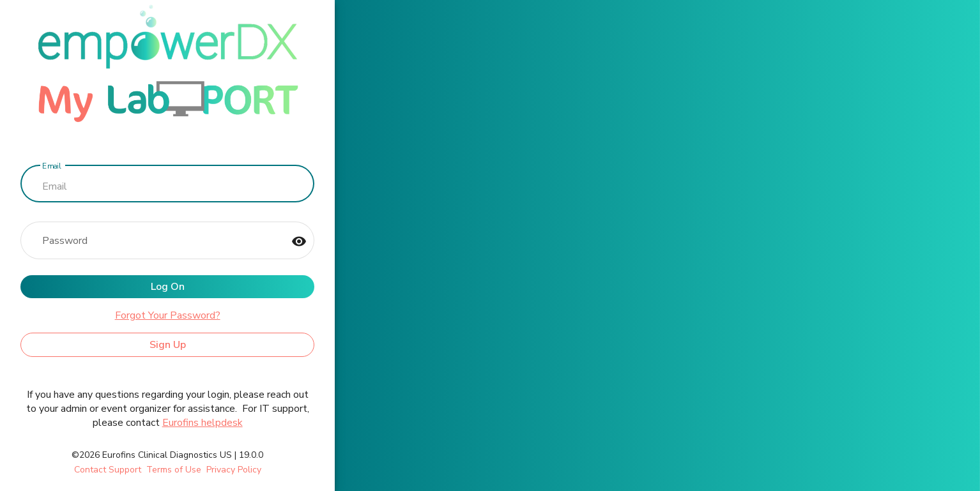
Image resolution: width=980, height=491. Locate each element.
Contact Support (108, 470)
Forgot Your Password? (168, 315)
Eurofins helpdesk (203, 423)
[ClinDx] (167, 66)
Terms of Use (174, 470)
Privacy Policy (234, 470)
